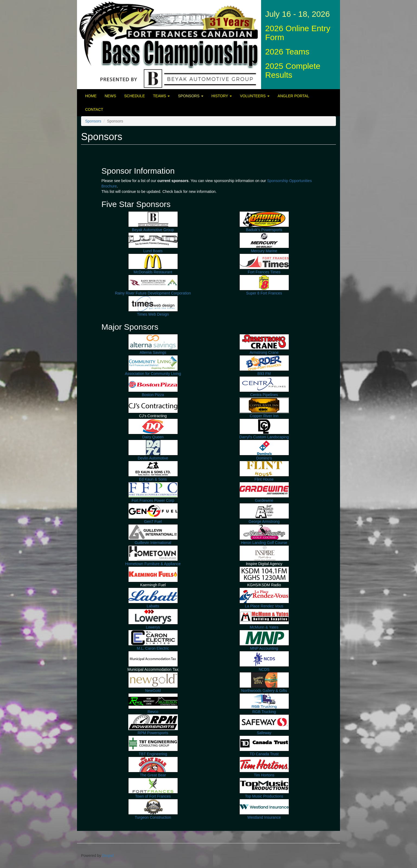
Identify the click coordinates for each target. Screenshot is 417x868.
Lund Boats (153, 251)
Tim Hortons (264, 775)
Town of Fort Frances (153, 796)
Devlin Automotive (153, 458)
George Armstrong (264, 522)
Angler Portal (293, 96)
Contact (94, 109)
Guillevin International (153, 543)
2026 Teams (287, 52)
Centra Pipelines (264, 395)
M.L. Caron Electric (153, 648)
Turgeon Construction (153, 817)
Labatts (153, 606)
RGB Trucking (264, 712)
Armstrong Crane (264, 352)
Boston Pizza (153, 395)
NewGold (153, 691)
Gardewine (264, 500)
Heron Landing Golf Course (264, 543)
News (110, 96)
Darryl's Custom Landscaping (264, 437)
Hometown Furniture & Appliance (153, 564)
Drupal (108, 856)
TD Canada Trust (264, 754)
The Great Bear (153, 775)
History (222, 96)
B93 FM (264, 374)
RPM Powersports (153, 733)
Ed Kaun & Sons (153, 479)
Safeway (264, 733)
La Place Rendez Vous (264, 606)
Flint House (264, 479)
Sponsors (190, 96)
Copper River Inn (264, 416)
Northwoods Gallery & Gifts (264, 691)
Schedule (134, 96)
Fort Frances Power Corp (153, 500)
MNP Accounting (264, 648)
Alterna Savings (153, 352)
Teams (161, 96)
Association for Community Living (153, 374)
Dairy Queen (153, 437)
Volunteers (255, 96)
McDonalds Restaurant (153, 272)
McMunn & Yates (264, 627)
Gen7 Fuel (153, 522)
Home (91, 96)
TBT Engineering (153, 754)
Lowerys (153, 627)
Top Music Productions (264, 796)
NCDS (264, 669)
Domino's (264, 458)
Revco (153, 712)
